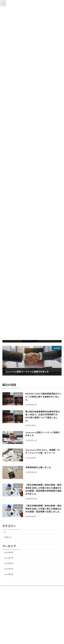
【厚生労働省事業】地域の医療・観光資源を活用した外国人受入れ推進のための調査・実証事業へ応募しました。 (43, 512)
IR (5, 536)
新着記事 (6, 598)
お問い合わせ (8, 620)
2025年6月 (9, 567)
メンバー (6, 609)
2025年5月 (9, 573)
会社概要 (6, 615)
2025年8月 (9, 556)
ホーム (5, 592)
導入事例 (6, 603)
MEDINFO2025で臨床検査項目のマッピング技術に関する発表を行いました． (44, 400)
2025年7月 (9, 562)
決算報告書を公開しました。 (39, 471)
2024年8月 (9, 578)
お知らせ (8, 541)
